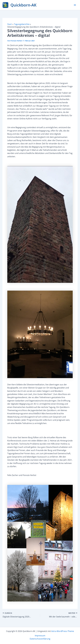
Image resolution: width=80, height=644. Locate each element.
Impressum (40, 635)
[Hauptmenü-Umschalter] (75, 5)
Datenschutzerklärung (40, 639)
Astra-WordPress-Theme (63, 631)
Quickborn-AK (23, 5)
